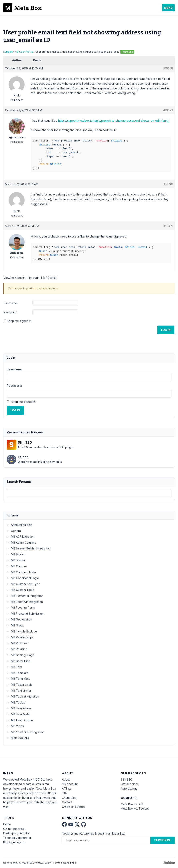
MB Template (17, 673)
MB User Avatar (19, 708)
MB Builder (16, 560)
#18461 (168, 184)
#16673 (168, 110)
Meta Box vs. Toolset (135, 808)
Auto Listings (129, 788)
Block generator (14, 842)
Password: (10, 312)
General (14, 531)
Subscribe (163, 840)
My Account (70, 784)
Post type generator (16, 833)
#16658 (168, 68)
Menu (168, 8)
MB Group (15, 625)
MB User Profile (24, 52)
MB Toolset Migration (23, 696)
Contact (67, 802)
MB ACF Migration (20, 537)
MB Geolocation (19, 619)
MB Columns (17, 566)
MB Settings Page (20, 655)
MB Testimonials (19, 685)
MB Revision (17, 649)
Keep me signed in (19, 321)
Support (8, 52)
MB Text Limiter (19, 691)
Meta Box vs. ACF (132, 804)
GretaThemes (130, 784)
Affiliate (67, 788)
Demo (7, 824)
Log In (166, 330)
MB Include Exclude (22, 631)
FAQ (65, 793)
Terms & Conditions (64, 863)
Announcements (19, 525)
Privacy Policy (43, 863)
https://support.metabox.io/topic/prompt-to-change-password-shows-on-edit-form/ (113, 121)
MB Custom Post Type (23, 584)
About (66, 779)
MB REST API (17, 643)
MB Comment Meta (21, 572)
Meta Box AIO (18, 738)
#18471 (168, 226)
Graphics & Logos (74, 807)
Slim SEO (127, 779)
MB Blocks (16, 554)
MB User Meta (18, 714)
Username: (11, 303)
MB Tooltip (16, 702)
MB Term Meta (18, 679)
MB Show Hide (18, 661)
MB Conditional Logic (23, 578)
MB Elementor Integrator (25, 596)
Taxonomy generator (17, 838)
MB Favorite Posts (21, 608)
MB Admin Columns (21, 543)
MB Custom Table (20, 590)
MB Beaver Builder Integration (28, 548)
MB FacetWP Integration (25, 602)
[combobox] (89, 494)
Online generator (14, 829)
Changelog (69, 798)
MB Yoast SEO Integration (25, 732)
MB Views (15, 726)
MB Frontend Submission (25, 614)
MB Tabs (15, 667)
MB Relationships (20, 637)
